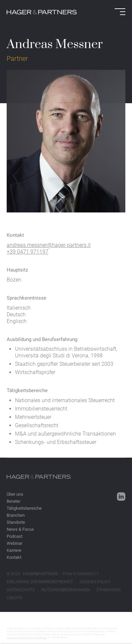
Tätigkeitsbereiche (24, 508)
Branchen (16, 515)
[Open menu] (120, 12)
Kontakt (14, 557)
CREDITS (14, 598)
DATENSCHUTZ (21, 590)
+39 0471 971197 (27, 255)
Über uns (15, 494)
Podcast (14, 536)
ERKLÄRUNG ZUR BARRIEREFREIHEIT (40, 582)
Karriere (14, 550)
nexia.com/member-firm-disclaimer (27, 637)
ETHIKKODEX (109, 590)
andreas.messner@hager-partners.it (49, 249)
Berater (13, 501)
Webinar (14, 543)
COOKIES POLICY (95, 582)
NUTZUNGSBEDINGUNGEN (66, 590)
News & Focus (20, 529)
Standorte (16, 522)
